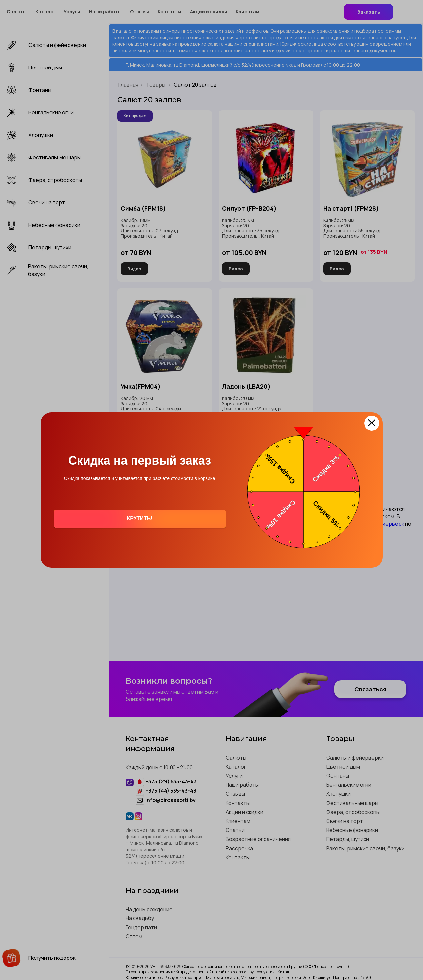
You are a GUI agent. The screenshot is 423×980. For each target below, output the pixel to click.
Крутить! (139, 519)
